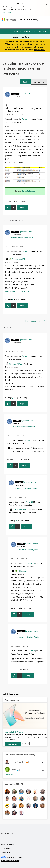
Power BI (25, 119)
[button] (25, 82)
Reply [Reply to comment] (22, 305)
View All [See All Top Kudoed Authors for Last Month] (9, 775)
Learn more (7, 12)
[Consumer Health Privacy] (25, 861)
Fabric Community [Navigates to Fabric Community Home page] (28, 20)
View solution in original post (17, 291)
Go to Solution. (28, 191)
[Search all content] (29, 37)
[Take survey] (13, 744)
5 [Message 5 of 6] (18, 670)
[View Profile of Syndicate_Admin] (26, 94)
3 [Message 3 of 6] (15, 459)
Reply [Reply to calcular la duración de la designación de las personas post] (22, 207)
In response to (22, 238)
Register (16, 31)
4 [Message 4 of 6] (16, 521)
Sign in (25, 31)
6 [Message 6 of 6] (13, 299)
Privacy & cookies (8, 844)
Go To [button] (42, 31)
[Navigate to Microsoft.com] (9, 20)
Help (33, 31)
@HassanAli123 (18, 259)
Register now (39, 50)
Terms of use (6, 848)
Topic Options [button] (39, 82)
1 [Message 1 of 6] (13, 201)
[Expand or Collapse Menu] (4, 26)
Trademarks (6, 852)
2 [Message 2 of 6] (13, 398)
